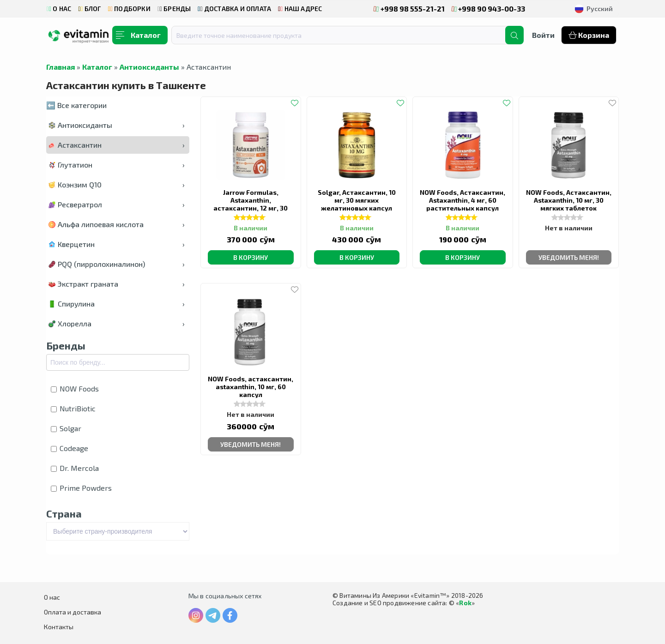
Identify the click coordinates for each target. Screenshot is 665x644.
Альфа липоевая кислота (117, 224)
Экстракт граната (117, 284)
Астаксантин (117, 145)
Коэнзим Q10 (117, 184)
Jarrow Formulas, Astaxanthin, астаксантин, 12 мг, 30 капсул (251, 204)
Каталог (97, 67)
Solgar (66, 428)
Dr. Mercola (75, 468)
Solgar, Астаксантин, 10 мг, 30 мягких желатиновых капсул (357, 200)
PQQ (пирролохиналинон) (117, 264)
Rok (465, 603)
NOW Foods (75, 388)
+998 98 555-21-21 (409, 9)
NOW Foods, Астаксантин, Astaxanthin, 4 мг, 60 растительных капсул (462, 200)
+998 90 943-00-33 (489, 9)
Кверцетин (117, 244)
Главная (60, 67)
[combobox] (344, 35)
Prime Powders (81, 488)
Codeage (70, 448)
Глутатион (117, 165)
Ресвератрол (117, 204)
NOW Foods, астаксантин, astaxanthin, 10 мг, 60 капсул (251, 387)
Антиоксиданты (149, 67)
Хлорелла (117, 323)
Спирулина (117, 304)
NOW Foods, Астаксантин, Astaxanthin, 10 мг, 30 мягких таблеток (569, 200)
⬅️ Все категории (76, 105)
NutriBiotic (73, 408)
